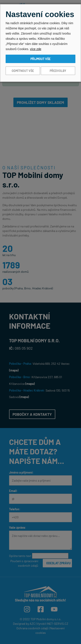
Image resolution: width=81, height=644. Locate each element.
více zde (36, 49)
